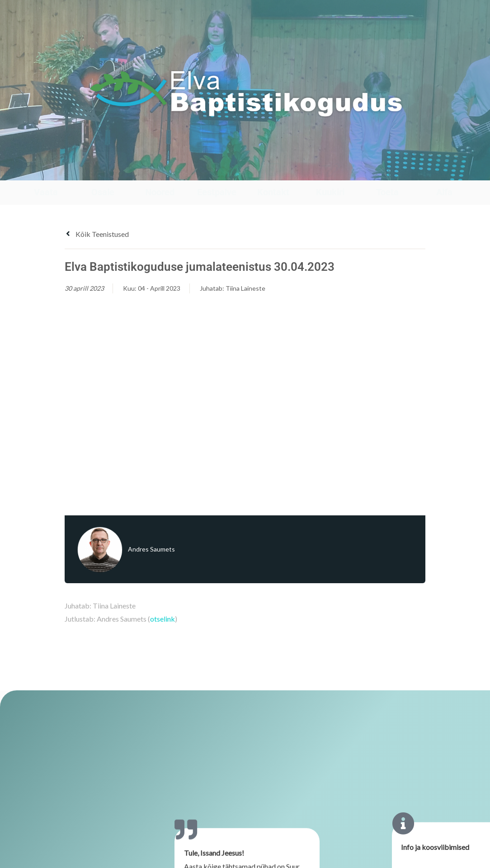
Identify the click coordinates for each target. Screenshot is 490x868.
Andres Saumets (151, 549)
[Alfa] (444, 172)
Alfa (444, 192)
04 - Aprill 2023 (159, 288)
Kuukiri (330, 192)
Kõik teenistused (97, 234)
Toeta (387, 192)
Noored (160, 192)
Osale (103, 192)
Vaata (46, 192)
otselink (163, 619)
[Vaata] (46, 172)
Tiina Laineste (245, 288)
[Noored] (160, 172)
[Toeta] (387, 172)
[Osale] (103, 172)
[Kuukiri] (330, 172)
